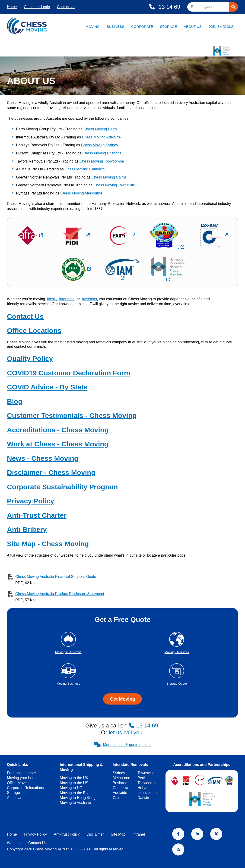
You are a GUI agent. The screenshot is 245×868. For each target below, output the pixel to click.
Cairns (118, 798)
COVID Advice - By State (47, 387)
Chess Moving (19, 103)
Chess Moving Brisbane (102, 153)
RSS (178, 849)
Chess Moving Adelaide (102, 137)
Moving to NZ (71, 788)
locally (52, 299)
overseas (89, 299)
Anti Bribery (27, 529)
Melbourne (121, 778)
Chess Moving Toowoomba (102, 161)
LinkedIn (197, 834)
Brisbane (120, 783)
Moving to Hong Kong (78, 798)
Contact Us (66, 7)
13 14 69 (169, 7)
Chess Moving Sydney (100, 145)
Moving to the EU (74, 793)
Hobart (143, 788)
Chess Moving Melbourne (81, 193)
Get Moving (122, 699)
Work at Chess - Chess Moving (58, 444)
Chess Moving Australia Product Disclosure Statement (60, 594)
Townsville (146, 773)
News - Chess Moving (43, 458)
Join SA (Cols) (221, 27)
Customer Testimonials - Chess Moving (72, 415)
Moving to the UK (74, 778)
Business (115, 27)
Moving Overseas (177, 652)
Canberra (120, 788)
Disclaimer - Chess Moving (51, 472)
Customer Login (37, 7)
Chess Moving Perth (100, 129)
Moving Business (68, 684)
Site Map (118, 834)
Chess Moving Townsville (114, 185)
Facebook (178, 834)
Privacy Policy (30, 501)
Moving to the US (74, 783)
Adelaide (120, 793)
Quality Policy (30, 359)
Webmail (14, 843)
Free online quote (21, 773)
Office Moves (18, 783)
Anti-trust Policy (67, 834)
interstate (67, 299)
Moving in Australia (68, 652)
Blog (15, 401)
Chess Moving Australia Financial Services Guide (56, 577)
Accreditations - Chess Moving (58, 430)
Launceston (147, 793)
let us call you (126, 732)
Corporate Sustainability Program (62, 487)
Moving (93, 27)
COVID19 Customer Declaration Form (69, 373)
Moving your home (22, 778)
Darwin (143, 798)
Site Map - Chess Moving (48, 544)
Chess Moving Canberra (85, 169)
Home (12, 7)
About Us (193, 27)
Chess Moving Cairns (109, 177)
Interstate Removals (130, 765)
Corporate (142, 27)
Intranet (139, 834)
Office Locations (34, 331)
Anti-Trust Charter (37, 515)
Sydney (119, 773)
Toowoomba (147, 783)
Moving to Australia (75, 803)
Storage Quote (177, 684)
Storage (168, 27)
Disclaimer (95, 834)
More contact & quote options (122, 745)
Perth (142, 778)
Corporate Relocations (25, 788)
